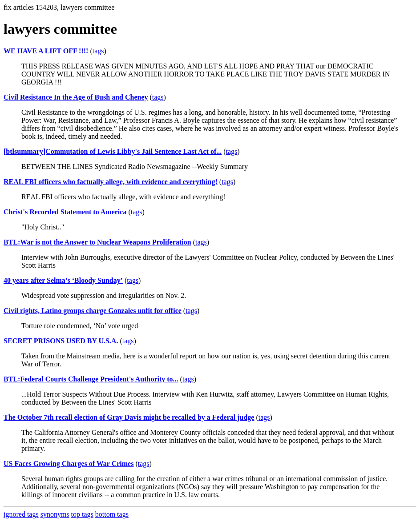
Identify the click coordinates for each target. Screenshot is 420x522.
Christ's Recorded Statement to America (65, 212)
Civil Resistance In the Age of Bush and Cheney (76, 97)
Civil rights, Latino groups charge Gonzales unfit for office (93, 311)
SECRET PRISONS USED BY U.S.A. (61, 341)
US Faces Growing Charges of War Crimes (69, 464)
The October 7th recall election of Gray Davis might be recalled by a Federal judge (129, 417)
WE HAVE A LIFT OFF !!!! (46, 51)
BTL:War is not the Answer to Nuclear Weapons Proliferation (97, 242)
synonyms (55, 514)
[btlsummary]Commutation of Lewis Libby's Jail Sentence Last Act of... (113, 151)
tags (98, 51)
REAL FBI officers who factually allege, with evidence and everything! (111, 182)
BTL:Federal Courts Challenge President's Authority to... (91, 379)
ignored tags (21, 514)
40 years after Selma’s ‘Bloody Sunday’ (63, 280)
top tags (82, 514)
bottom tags (112, 514)
